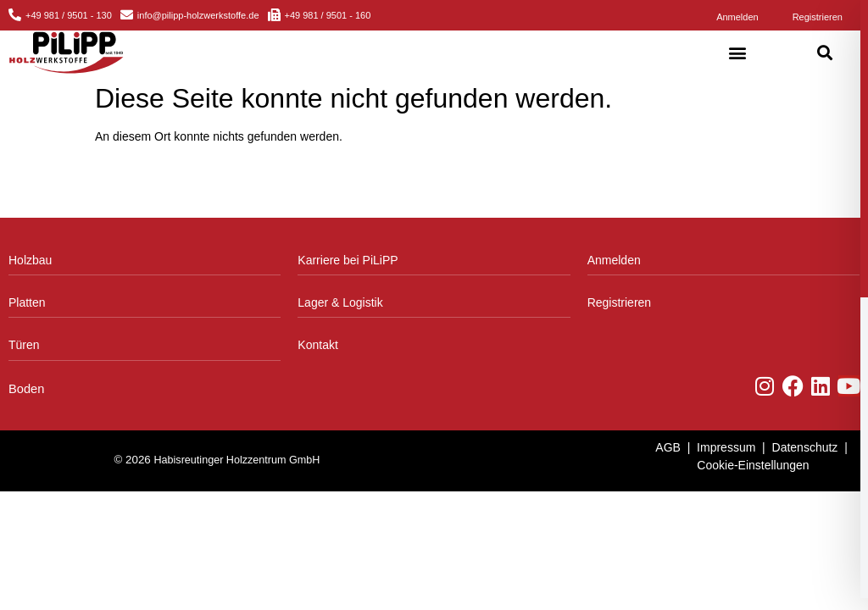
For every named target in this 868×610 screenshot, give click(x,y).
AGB (668, 447)
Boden (26, 389)
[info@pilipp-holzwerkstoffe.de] (127, 15)
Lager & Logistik (340, 302)
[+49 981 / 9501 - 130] (15, 15)
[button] (738, 53)
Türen (24, 345)
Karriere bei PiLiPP (348, 260)
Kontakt (317, 345)
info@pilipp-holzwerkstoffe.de (198, 15)
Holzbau (30, 260)
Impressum (726, 447)
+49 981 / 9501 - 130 (69, 15)
